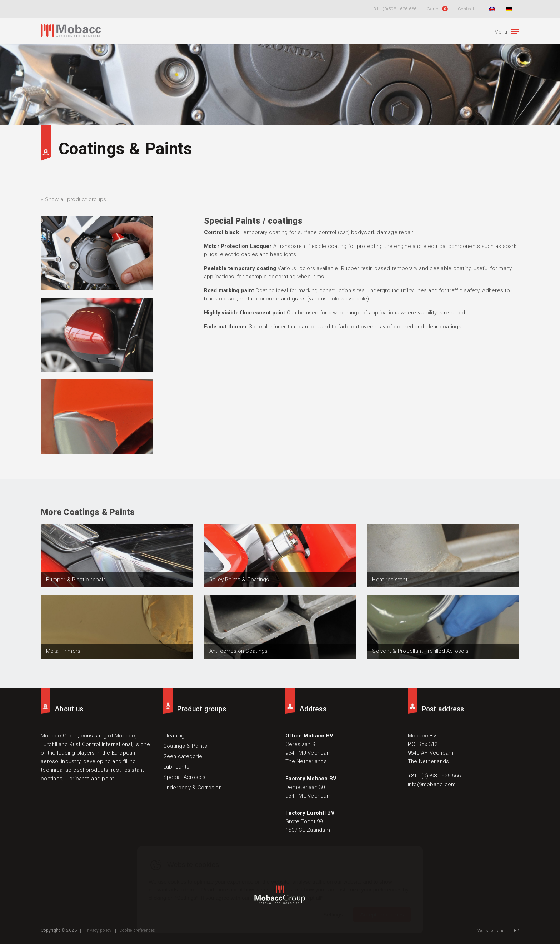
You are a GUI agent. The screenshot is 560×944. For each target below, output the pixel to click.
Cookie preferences (137, 930)
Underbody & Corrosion (192, 788)
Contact (466, 9)
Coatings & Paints (125, 149)
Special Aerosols (184, 777)
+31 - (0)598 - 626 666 (394, 9)
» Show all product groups (73, 199)
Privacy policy (98, 930)
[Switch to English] (491, 9)
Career (434, 9)
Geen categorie (183, 756)
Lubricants (176, 767)
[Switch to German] (508, 9)
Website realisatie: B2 (499, 931)
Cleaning (174, 736)
